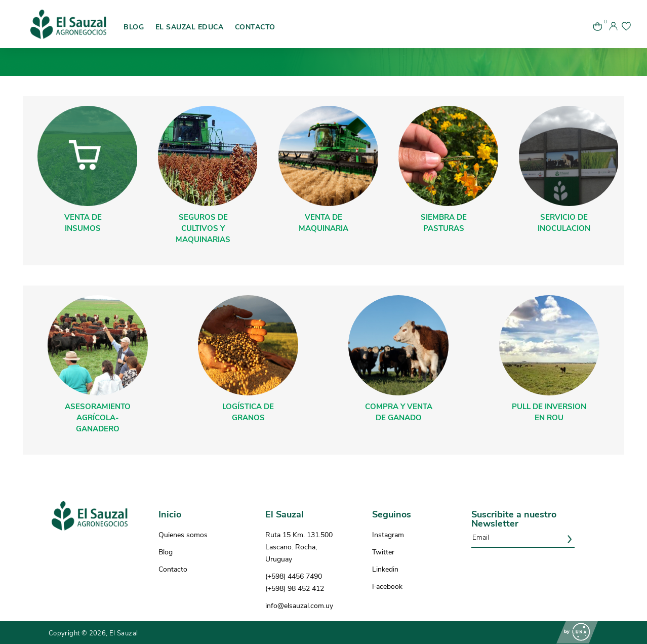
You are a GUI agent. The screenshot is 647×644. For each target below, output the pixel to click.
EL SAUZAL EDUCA (190, 27)
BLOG (134, 27)
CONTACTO (255, 27)
